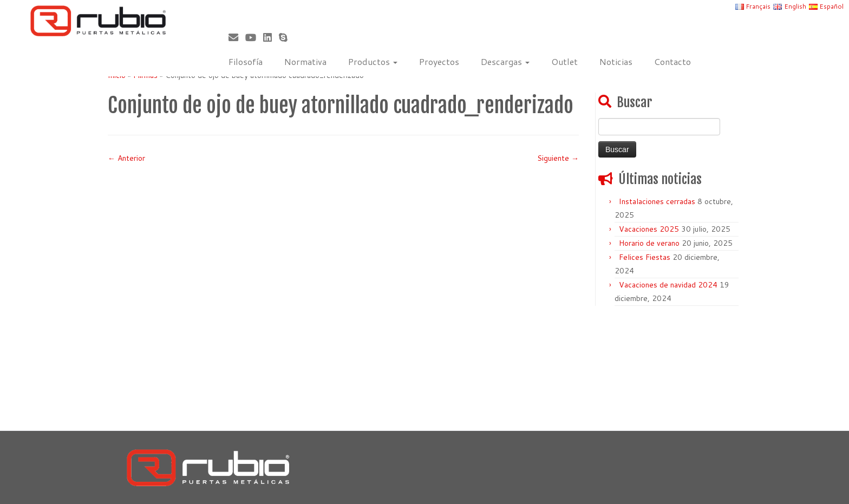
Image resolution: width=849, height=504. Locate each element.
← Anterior (126, 158)
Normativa (305, 61)
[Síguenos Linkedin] (271, 37)
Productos (373, 61)
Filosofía (246, 61)
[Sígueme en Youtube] (254, 37)
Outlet (564, 61)
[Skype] (287, 37)
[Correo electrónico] (237, 37)
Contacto (672, 61)
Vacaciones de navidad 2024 (668, 285)
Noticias (616, 61)
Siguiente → (558, 158)
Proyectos (439, 61)
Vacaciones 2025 (649, 229)
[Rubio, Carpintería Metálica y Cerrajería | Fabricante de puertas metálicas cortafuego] (98, 21)
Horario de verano (649, 243)
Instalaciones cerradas (657, 201)
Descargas (505, 61)
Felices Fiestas (645, 257)
